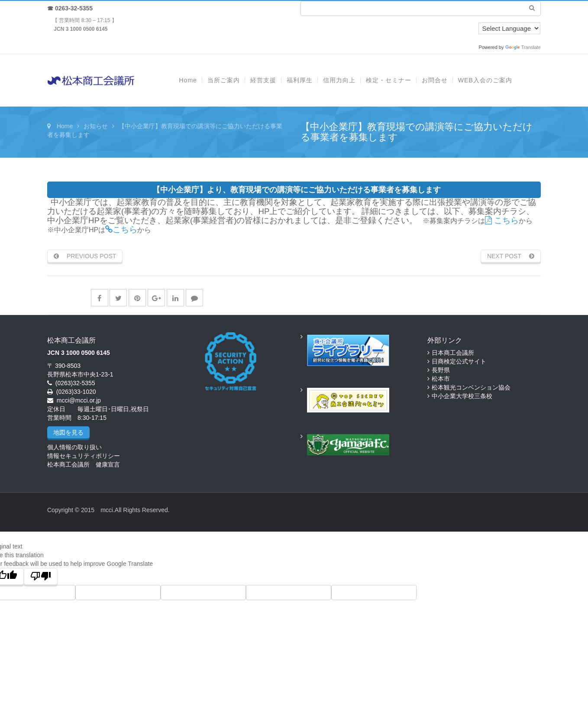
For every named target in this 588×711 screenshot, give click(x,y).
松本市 (441, 379)
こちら (502, 220)
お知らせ (96, 126)
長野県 (441, 370)
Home (65, 126)
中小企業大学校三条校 (462, 396)
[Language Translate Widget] (509, 28)
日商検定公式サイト (459, 361)
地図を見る (68, 432)
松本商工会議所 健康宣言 (84, 464)
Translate (523, 47)
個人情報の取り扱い (74, 447)
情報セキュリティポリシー (84, 456)
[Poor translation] (41, 576)
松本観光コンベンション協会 (471, 387)
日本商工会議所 (453, 353)
